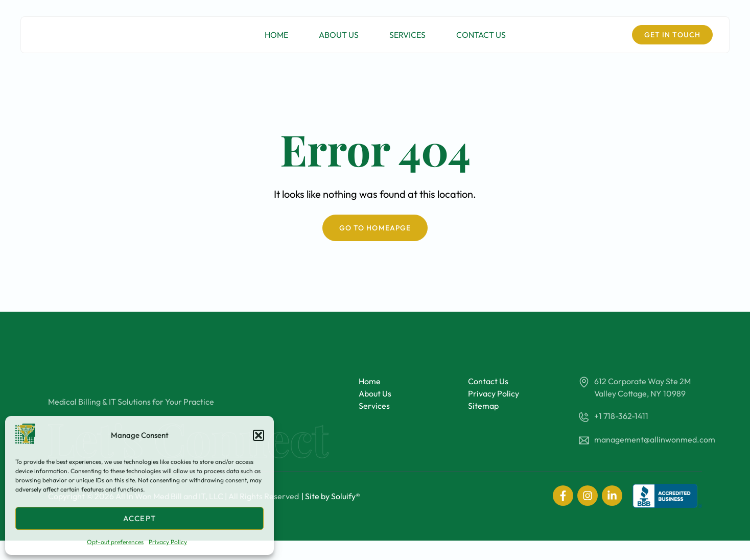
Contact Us (481, 41)
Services (407, 41)
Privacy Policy (168, 542)
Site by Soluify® (333, 516)
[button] (259, 435)
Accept (139, 518)
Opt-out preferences (115, 542)
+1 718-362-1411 (621, 416)
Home (276, 41)
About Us (339, 41)
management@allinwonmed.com (655, 439)
